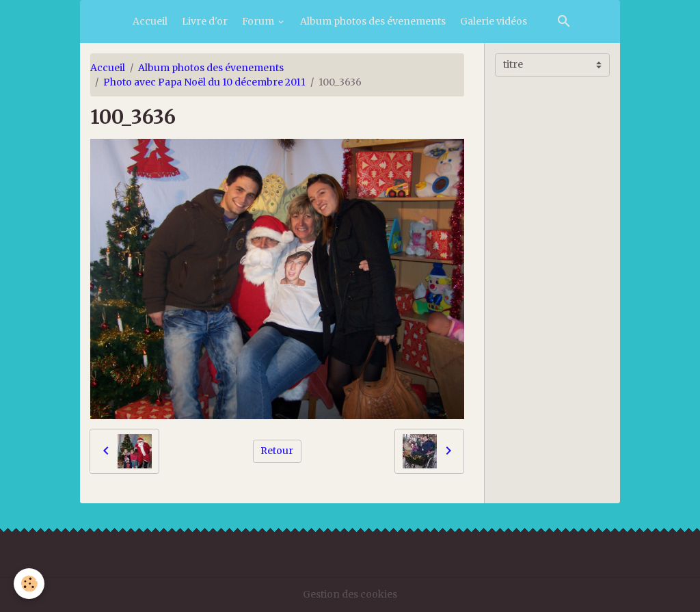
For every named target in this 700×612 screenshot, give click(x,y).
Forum (259, 21)
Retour (277, 451)
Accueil (150, 21)
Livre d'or (205, 21)
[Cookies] (29, 584)
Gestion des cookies (350, 594)
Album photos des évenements (373, 21)
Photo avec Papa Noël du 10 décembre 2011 (204, 82)
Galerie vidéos (494, 21)
